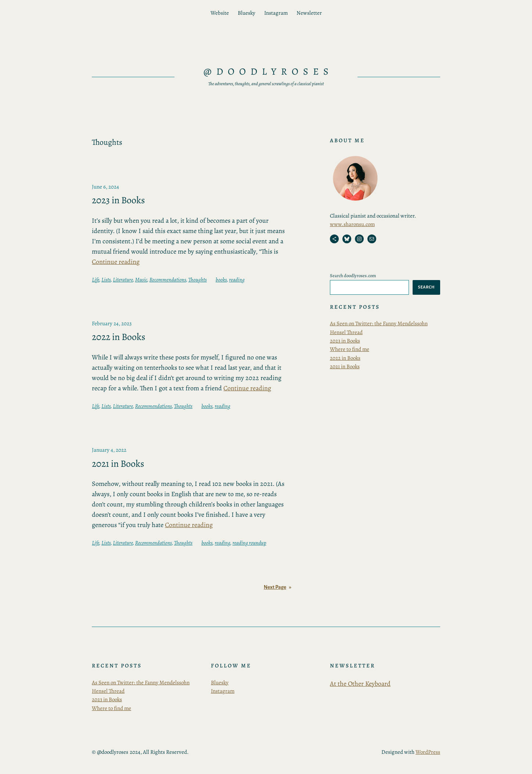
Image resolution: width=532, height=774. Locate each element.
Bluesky (220, 682)
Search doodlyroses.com (353, 275)
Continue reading (116, 262)
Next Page (278, 587)
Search (426, 287)
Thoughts (198, 280)
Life (96, 280)
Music (141, 280)
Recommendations (168, 280)
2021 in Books (118, 464)
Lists (106, 280)
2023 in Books (118, 200)
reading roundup (249, 543)
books (221, 280)
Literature (123, 280)
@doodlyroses (268, 71)
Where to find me (350, 349)
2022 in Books (118, 337)
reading (237, 280)
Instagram (223, 691)
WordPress (428, 752)
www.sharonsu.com (352, 224)
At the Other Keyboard (360, 684)
